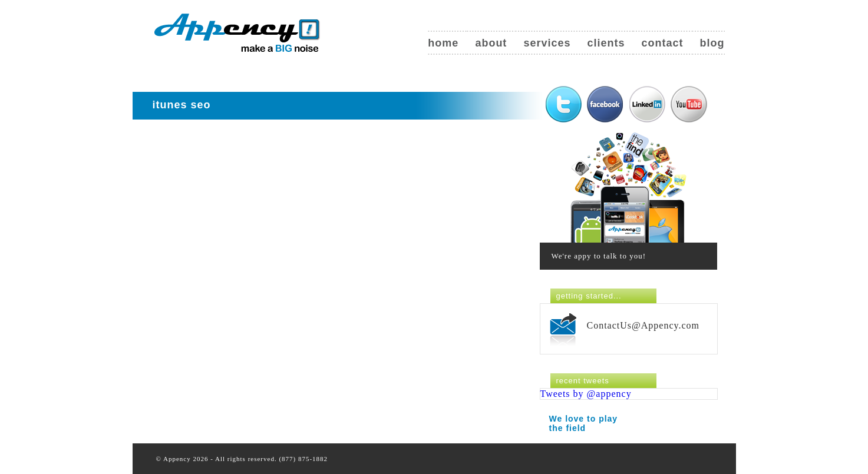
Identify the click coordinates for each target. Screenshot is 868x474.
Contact (662, 43)
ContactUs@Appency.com (643, 325)
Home (443, 43)
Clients (606, 43)
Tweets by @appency (586, 394)
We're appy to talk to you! (599, 256)
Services (547, 43)
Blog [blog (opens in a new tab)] (712, 43)
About (491, 43)
